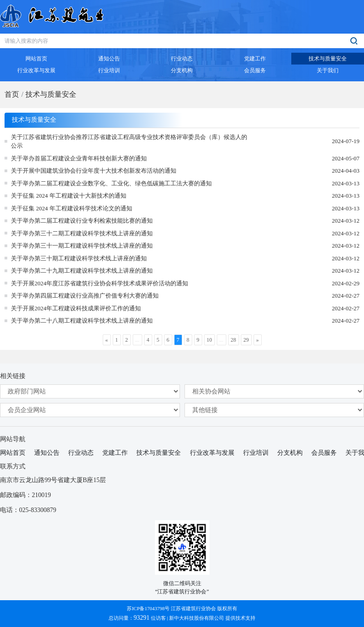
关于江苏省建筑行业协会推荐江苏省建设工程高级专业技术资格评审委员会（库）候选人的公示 (129, 142)
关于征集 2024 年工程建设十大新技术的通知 (69, 196)
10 (209, 340)
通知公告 (47, 453)
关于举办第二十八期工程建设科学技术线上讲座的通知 (82, 321)
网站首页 (13, 453)
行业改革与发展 (212, 453)
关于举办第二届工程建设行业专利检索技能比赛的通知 (82, 221)
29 (246, 340)
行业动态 (81, 453)
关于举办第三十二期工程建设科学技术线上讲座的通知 (82, 233)
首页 (12, 94)
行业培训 (256, 453)
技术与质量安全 (51, 94)
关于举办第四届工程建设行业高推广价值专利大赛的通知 (85, 296)
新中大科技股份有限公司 (197, 618)
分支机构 (290, 453)
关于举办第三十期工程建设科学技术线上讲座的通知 (79, 258)
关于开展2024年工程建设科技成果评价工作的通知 (76, 308)
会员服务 (324, 453)
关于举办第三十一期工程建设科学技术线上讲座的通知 (82, 246)
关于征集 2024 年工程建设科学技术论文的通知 (72, 208)
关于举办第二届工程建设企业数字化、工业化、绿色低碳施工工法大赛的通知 (111, 183)
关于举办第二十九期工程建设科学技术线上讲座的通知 (82, 271)
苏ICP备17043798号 (148, 608)
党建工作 (115, 453)
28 (234, 340)
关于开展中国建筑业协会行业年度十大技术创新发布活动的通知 (94, 171)
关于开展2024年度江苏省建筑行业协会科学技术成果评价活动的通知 (100, 283)
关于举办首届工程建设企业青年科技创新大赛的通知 (79, 158)
